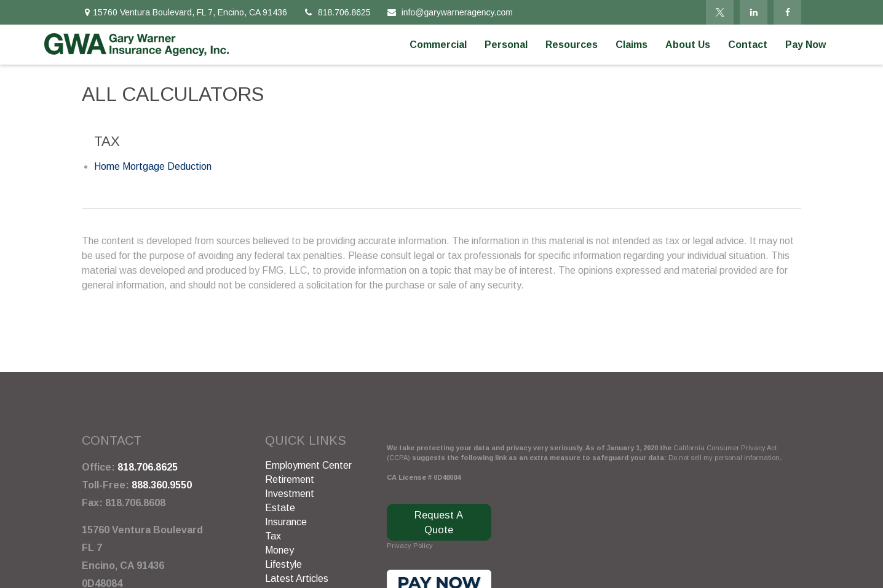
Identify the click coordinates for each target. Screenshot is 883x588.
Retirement (290, 479)
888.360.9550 (162, 485)
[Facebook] (787, 12)
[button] (438, 45)
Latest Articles (297, 578)
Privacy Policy (410, 546)
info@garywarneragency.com (449, 12)
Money (279, 550)
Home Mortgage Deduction (153, 166)
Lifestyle (283, 564)
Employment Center (308, 465)
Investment (290, 494)
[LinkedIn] (754, 12)
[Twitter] (720, 12)
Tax (273, 536)
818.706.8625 (337, 12)
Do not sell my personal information (724, 458)
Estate (280, 508)
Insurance (286, 522)
